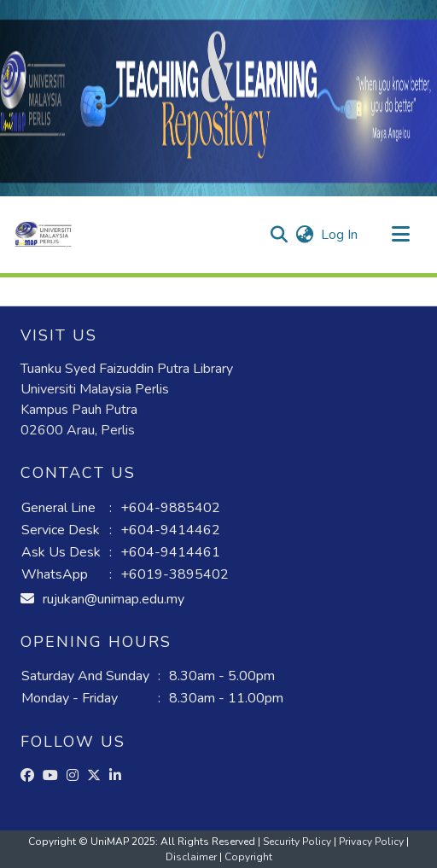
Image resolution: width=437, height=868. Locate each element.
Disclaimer (192, 857)
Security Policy (298, 842)
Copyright (248, 857)
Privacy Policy (373, 842)
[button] (43, 235)
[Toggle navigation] (400, 235)
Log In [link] (340, 235)
